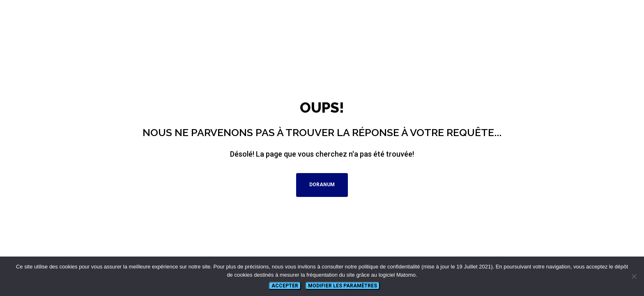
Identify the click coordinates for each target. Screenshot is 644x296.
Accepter (285, 286)
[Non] (634, 276)
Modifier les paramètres (343, 286)
